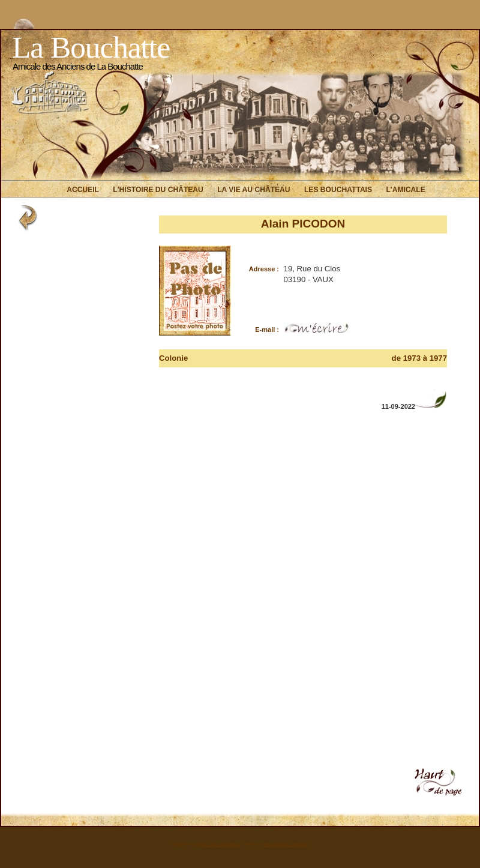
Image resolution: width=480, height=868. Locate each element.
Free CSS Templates (218, 844)
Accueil (83, 190)
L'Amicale (405, 190)
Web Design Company (286, 844)
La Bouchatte (91, 47)
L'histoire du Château (158, 190)
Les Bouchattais (338, 190)
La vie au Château (253, 190)
